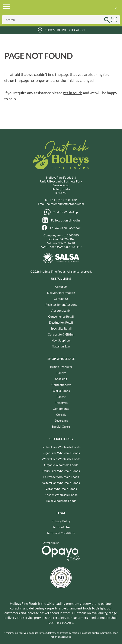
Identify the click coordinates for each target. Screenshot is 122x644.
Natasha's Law (61, 346)
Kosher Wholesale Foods (61, 495)
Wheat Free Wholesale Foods (61, 459)
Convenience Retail (61, 316)
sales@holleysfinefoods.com (65, 204)
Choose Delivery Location (65, 30)
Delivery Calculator (107, 633)
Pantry (61, 397)
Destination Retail (61, 322)
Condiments (61, 409)
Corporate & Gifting (61, 334)
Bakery (61, 373)
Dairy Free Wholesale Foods (61, 471)
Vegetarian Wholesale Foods (61, 483)
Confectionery (61, 385)
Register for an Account (61, 305)
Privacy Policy (61, 521)
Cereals (61, 415)
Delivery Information (61, 293)
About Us (61, 287)
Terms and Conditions (61, 533)
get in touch (73, 93)
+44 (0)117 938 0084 (64, 200)
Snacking (61, 379)
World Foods (61, 391)
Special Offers (61, 426)
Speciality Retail (61, 328)
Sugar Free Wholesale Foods (61, 453)
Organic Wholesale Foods (61, 465)
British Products (61, 367)
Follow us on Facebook (65, 228)
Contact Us (61, 299)
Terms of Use (61, 527)
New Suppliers (61, 340)
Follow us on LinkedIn (65, 220)
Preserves (61, 403)
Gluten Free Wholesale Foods (61, 447)
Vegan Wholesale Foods (61, 489)
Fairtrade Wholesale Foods (61, 477)
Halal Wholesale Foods (61, 501)
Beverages (61, 420)
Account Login (61, 310)
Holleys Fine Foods (61, 6)
